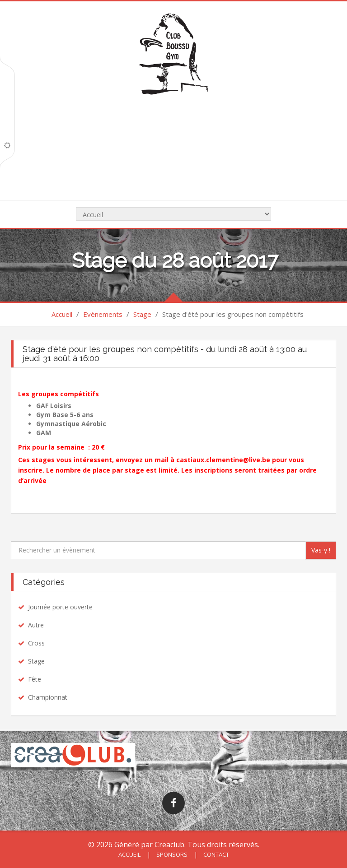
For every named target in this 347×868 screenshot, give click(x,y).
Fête (35, 679)
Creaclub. (170, 845)
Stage (142, 314)
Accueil (62, 314)
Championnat (48, 697)
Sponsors (171, 854)
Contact (216, 854)
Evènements (103, 314)
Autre (36, 625)
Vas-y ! (321, 550)
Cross (36, 643)
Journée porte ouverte (60, 607)
